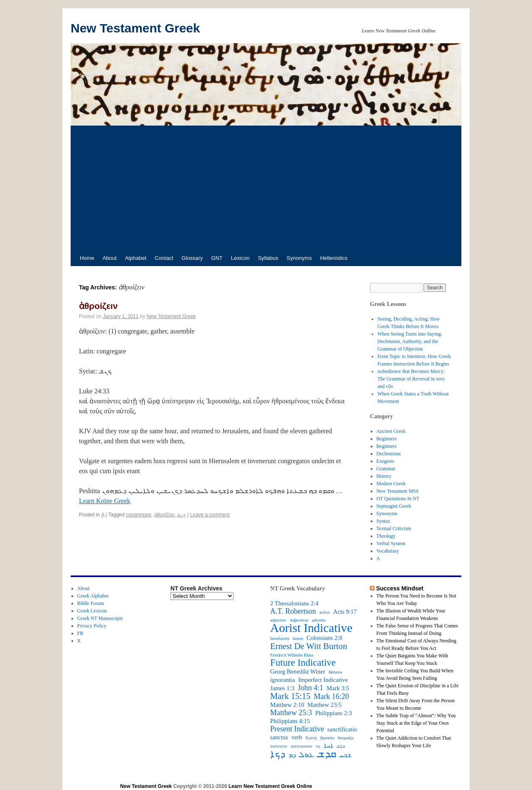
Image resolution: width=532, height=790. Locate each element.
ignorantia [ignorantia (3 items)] (282, 680)
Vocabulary (388, 551)
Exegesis (385, 461)
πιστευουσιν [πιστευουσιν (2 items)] (301, 746)
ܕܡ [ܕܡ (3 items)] (292, 755)
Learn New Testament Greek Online (270, 786)
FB (80, 633)
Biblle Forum (91, 603)
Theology (386, 536)
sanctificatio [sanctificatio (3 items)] (342, 729)
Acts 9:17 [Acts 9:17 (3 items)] (345, 612)
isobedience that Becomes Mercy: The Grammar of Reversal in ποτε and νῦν (411, 379)
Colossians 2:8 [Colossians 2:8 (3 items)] (325, 638)
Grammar (386, 469)
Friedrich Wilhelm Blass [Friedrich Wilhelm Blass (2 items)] (292, 655)
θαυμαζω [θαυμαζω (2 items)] (346, 738)
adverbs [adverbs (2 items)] (319, 620)
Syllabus (268, 258)
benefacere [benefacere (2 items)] (280, 638)
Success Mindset (400, 588)
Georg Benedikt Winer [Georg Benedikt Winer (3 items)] (298, 671)
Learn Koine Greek (105, 501)
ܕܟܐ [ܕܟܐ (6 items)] (278, 754)
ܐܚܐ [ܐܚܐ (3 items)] (329, 746)
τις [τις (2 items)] (318, 746)
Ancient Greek (391, 431)
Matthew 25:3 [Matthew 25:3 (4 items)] (291, 713)
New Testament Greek (135, 28)
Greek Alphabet (93, 596)
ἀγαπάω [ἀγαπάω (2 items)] (327, 738)
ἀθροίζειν (98, 306)
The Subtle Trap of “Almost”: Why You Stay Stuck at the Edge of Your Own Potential (416, 723)
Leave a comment (210, 515)
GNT (217, 258)
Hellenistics (334, 258)
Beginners (387, 439)
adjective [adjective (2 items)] (278, 620)
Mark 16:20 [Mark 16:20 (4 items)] (331, 696)
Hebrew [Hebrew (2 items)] (335, 672)
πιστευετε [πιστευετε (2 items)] (279, 746)
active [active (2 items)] (324, 612)
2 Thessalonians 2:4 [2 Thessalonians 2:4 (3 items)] (294, 603)
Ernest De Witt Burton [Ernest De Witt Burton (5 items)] (309, 646)
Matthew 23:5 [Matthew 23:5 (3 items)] (325, 705)
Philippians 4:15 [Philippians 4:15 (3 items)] (290, 721)
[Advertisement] (266, 188)
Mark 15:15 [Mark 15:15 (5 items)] (290, 696)
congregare (139, 515)
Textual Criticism (394, 528)
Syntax (383, 521)
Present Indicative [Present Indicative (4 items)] (297, 729)
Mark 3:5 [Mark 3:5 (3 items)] (338, 688)
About (110, 258)
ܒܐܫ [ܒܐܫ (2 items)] (341, 746)
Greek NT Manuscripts (100, 618)
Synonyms (299, 258)
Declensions (389, 454)
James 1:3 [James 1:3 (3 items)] (282, 688)
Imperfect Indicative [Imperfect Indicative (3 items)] (323, 680)
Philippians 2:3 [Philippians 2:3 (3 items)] (334, 713)
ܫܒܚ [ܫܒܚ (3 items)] (345, 755)
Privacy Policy (92, 626)
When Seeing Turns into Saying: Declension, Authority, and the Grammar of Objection (410, 341)
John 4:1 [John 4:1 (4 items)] (310, 688)
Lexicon (240, 258)
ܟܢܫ (181, 515)
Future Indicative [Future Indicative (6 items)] (303, 663)
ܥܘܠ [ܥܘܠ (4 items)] (307, 755)
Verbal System (391, 543)
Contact (164, 258)
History (384, 476)
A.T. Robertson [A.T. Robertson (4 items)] (293, 611)
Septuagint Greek (394, 506)
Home (87, 258)
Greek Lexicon (92, 611)
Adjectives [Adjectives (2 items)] (299, 620)
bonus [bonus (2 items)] (298, 638)
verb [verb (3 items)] (297, 737)
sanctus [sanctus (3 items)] (279, 737)
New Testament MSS (398, 491)
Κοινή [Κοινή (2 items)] (311, 738)
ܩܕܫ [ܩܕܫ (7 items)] (327, 754)
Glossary (192, 258)
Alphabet (136, 258)
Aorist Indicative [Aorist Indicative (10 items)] (311, 628)
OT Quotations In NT (398, 499)
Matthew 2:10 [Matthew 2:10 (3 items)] (287, 705)
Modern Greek (391, 484)
